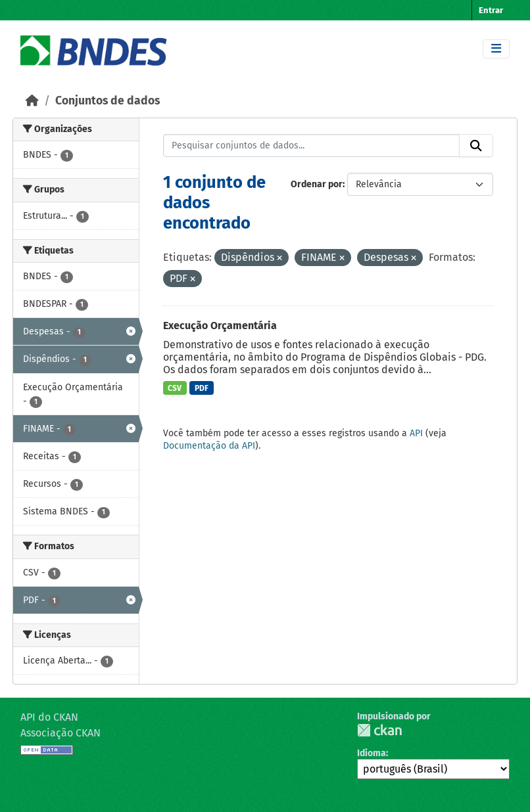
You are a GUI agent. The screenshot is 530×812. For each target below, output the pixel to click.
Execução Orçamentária (220, 326)
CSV (175, 388)
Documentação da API (209, 446)
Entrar (491, 10)
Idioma (372, 753)
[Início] (32, 101)
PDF (202, 388)
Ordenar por (317, 184)
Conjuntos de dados (108, 101)
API (416, 433)
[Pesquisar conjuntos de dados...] (312, 146)
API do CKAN (49, 717)
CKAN (379, 730)
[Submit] (476, 146)
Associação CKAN (60, 733)
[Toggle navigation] (496, 49)
